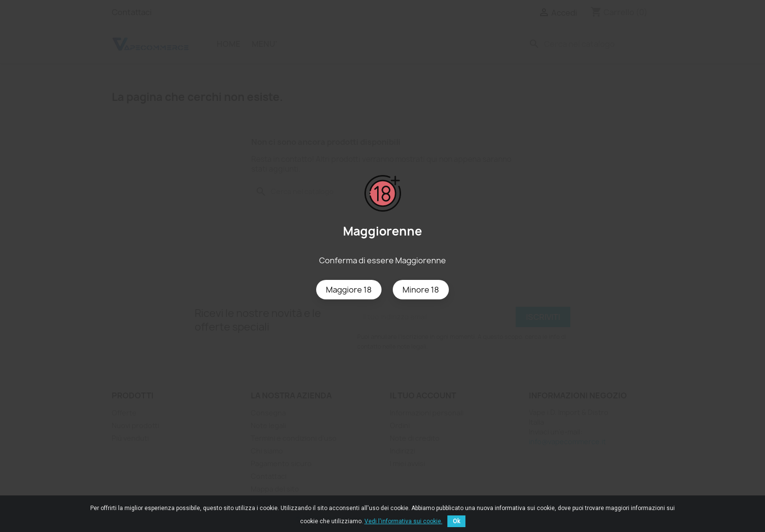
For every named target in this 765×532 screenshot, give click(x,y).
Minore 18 (421, 290)
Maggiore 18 (349, 290)
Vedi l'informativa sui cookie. (403, 521)
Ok (456, 521)
